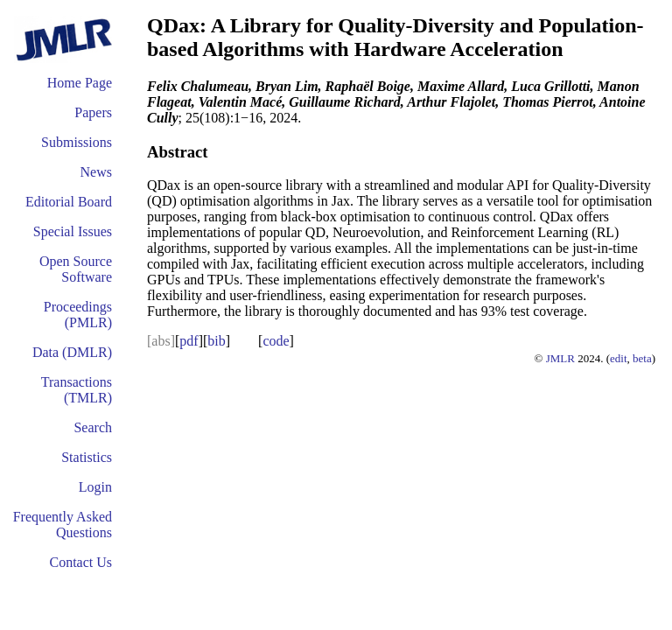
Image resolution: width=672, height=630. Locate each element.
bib (216, 341)
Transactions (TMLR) (77, 390)
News (96, 172)
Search (93, 427)
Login (95, 487)
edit (619, 358)
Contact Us (80, 562)
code (276, 341)
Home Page (80, 83)
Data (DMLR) (72, 352)
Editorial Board (69, 202)
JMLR (560, 358)
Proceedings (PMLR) (78, 315)
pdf (189, 341)
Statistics (87, 457)
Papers (93, 112)
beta (642, 358)
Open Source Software (76, 269)
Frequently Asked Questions (63, 525)
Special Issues (73, 231)
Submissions (77, 142)
